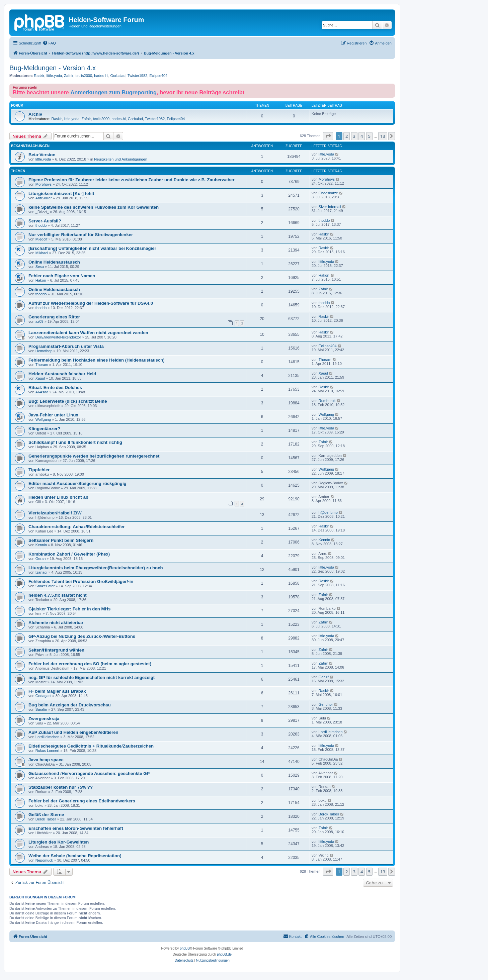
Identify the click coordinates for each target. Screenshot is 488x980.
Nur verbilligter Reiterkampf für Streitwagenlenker (81, 235)
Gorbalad (118, 76)
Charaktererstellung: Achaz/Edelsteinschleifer (77, 527)
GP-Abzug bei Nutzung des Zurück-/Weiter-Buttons (82, 636)
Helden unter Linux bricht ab (58, 497)
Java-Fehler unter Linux (53, 415)
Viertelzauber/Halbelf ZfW (55, 513)
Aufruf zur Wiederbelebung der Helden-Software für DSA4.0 (91, 303)
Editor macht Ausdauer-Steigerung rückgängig (77, 483)
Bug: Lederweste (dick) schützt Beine (68, 401)
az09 (39, 321)
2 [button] (347, 136)
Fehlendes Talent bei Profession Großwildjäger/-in (81, 581)
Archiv (35, 114)
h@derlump (328, 512)
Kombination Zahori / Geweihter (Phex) (69, 554)
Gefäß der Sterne (46, 815)
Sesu (40, 267)
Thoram (42, 365)
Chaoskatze (328, 193)
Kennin (41, 545)
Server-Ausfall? (45, 221)
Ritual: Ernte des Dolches (55, 387)
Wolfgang (43, 419)
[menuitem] (49, 43)
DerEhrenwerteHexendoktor (58, 337)
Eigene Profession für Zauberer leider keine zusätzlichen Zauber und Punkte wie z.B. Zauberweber (132, 180)
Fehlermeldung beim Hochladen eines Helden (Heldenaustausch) (97, 360)
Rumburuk (327, 401)
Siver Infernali (330, 207)
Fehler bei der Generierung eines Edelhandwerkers (82, 801)
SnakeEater (45, 586)
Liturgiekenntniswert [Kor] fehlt (61, 193)
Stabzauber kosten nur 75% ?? (61, 787)
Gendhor (326, 704)
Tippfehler (39, 470)
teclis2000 (84, 76)
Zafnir (69, 76)
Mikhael (42, 253)
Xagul (40, 378)
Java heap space (46, 760)
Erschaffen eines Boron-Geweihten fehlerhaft (76, 828)
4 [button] (362, 136)
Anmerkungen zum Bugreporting (113, 92)
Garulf (324, 677)
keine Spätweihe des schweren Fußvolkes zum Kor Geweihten (94, 207)
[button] (328, 136)
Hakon (41, 280)
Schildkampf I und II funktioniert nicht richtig (75, 442)
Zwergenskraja (44, 719)
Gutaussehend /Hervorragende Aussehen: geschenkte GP (89, 773)
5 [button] (369, 136)
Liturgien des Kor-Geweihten (59, 842)
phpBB (185, 948)
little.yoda (54, 76)
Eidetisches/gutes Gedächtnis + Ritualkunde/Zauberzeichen (91, 746)
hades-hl (101, 76)
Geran (41, 559)
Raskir (39, 76)
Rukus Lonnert (48, 751)
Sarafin (41, 709)
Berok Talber (46, 819)
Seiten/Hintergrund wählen (56, 650)
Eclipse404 (158, 76)
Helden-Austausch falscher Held (62, 374)
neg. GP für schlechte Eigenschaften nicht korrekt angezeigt (92, 677)
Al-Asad (42, 392)
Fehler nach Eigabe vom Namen (62, 276)
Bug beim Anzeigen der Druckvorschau (70, 705)
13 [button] (383, 136)
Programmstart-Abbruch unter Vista (66, 346)
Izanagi (41, 572)
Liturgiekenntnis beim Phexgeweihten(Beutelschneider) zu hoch (96, 568)
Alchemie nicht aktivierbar (56, 623)
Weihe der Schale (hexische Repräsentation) (75, 856)
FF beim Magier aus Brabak (57, 691)
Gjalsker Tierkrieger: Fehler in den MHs (69, 609)
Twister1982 (137, 76)
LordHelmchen (48, 737)
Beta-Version (42, 155)
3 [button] (354, 136)
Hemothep (44, 351)
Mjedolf (41, 239)
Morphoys (44, 184)
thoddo (41, 225)
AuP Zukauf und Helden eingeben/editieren (73, 732)
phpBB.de (224, 954)
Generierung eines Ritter (54, 317)
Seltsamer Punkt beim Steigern (61, 540)
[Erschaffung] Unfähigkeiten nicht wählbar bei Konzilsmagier (92, 248)
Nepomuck (44, 860)
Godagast (44, 696)
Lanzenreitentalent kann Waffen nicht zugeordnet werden (88, 333)
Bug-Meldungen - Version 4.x (53, 68)
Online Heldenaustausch (54, 262)
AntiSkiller (44, 198)
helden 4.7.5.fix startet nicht (58, 595)
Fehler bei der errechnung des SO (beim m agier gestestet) (90, 664)
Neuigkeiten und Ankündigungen (120, 159)
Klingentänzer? (44, 429)
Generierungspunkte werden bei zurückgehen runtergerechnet (94, 456)
